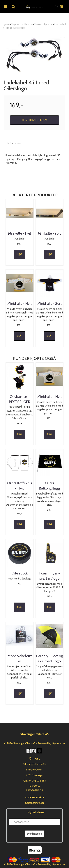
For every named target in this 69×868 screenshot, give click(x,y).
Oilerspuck (20, 573)
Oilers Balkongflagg (49, 486)
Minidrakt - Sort (49, 303)
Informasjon (15, 143)
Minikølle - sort (49, 233)
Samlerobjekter (43, 24)
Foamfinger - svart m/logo (49, 576)
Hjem (6, 24)
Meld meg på (34, 834)
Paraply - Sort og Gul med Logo (49, 659)
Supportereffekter (22, 24)
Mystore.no (58, 743)
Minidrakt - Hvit (20, 303)
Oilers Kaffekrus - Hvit (20, 486)
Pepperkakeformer (20, 659)
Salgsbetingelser (35, 803)
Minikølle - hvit (20, 233)
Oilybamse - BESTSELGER (20, 399)
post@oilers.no (34, 790)
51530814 (34, 786)
